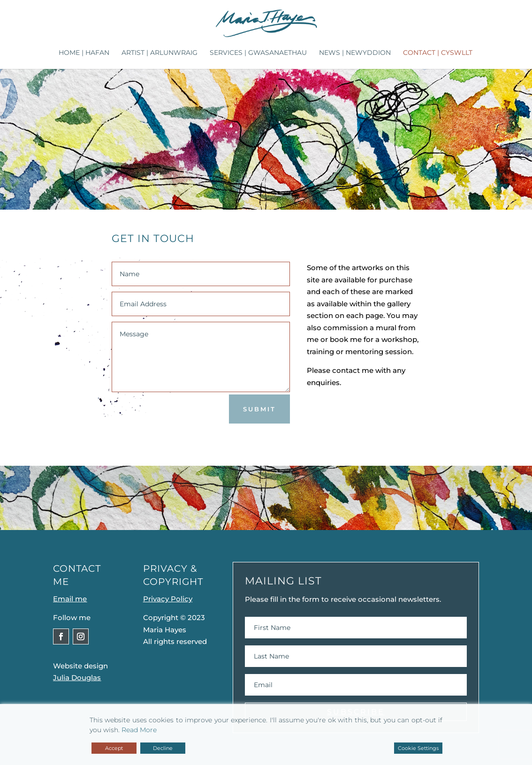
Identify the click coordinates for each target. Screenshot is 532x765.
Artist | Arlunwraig (160, 53)
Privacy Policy (168, 599)
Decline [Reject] (163, 748)
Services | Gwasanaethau (258, 53)
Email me (70, 599)
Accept (114, 748)
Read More (139, 730)
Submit (259, 409)
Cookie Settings (418, 748)
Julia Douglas (77, 678)
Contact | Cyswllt (438, 53)
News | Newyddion (355, 53)
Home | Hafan (84, 53)
